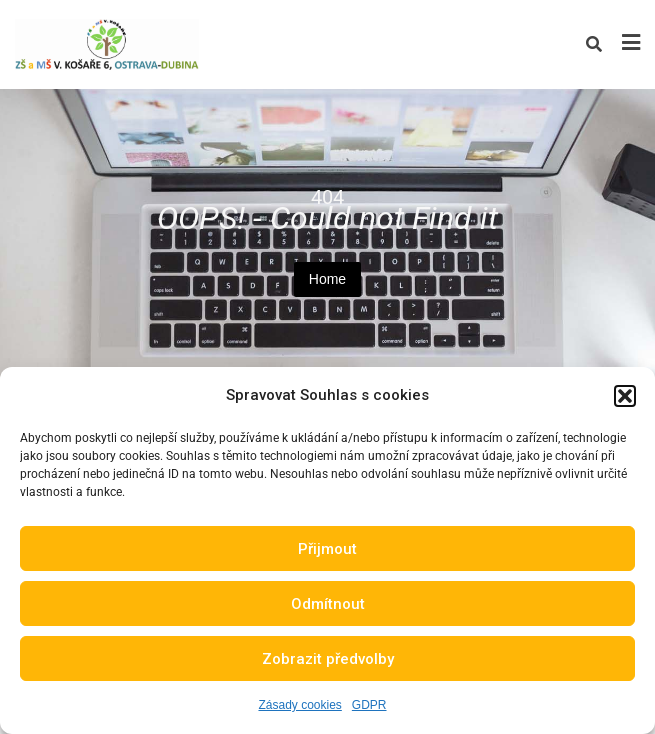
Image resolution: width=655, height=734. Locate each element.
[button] (625, 396)
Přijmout (327, 549)
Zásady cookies (299, 705)
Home (327, 279)
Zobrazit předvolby (328, 659)
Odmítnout (328, 604)
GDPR (369, 705)
